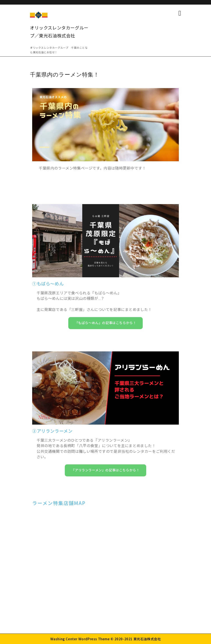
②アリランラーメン (52, 431)
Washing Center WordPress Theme (80, 639)
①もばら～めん (48, 284)
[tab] (180, 13)
